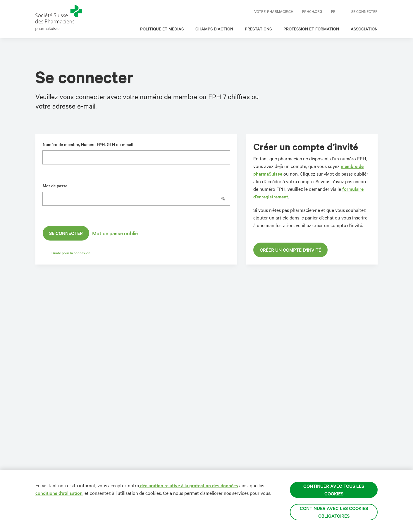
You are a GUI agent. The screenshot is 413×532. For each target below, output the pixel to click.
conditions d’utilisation (59, 493)
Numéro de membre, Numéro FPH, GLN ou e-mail (88, 144)
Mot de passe (55, 186)
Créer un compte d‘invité (290, 250)
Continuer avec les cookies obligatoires (334, 512)
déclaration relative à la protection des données (189, 485)
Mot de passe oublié (115, 233)
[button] (226, 199)
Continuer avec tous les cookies (334, 490)
